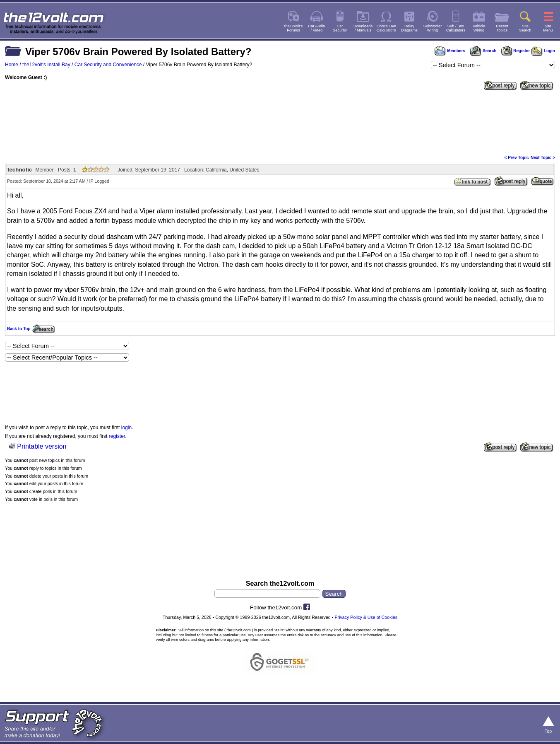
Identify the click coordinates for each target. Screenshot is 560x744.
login (126, 428)
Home (12, 65)
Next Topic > (543, 158)
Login (543, 51)
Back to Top (19, 329)
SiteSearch (525, 28)
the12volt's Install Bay (46, 65)
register (117, 436)
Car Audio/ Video (317, 28)
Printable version (42, 446)
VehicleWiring (479, 28)
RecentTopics (502, 28)
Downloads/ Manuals (363, 28)
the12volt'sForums (293, 28)
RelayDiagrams (409, 28)
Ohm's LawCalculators (386, 28)
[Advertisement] (280, 122)
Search (483, 51)
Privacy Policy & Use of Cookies (366, 617)
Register (516, 51)
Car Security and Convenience (108, 65)
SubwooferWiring (433, 28)
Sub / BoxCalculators (456, 28)
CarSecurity (340, 28)
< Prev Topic (517, 158)
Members (450, 51)
